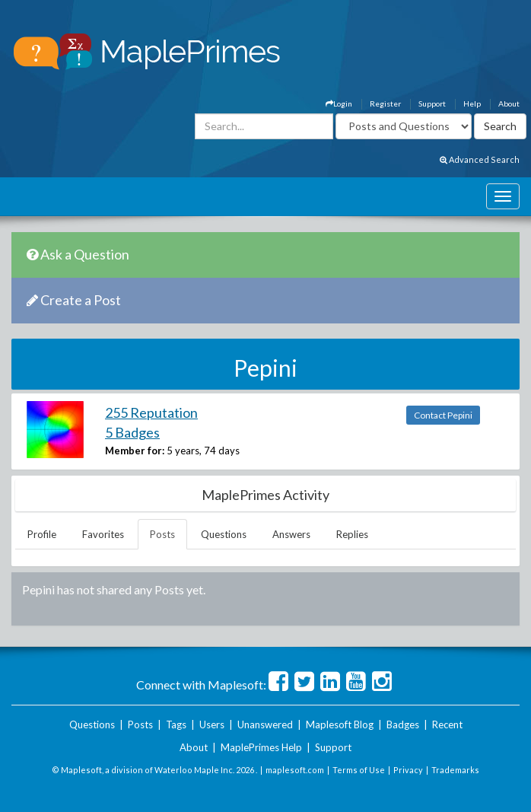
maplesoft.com (295, 770)
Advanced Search (480, 159)
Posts (162, 534)
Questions (224, 534)
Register (385, 103)
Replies (352, 534)
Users (212, 724)
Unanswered (265, 724)
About (509, 103)
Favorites (103, 534)
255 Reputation (151, 412)
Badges (403, 724)
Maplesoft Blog (340, 724)
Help (472, 103)
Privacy (408, 770)
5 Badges (132, 432)
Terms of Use (359, 770)
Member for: (135, 451)
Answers (291, 534)
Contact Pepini (443, 415)
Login (339, 103)
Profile (42, 534)
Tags (176, 724)
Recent (447, 724)
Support (432, 103)
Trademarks (455, 770)
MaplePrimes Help (261, 747)
